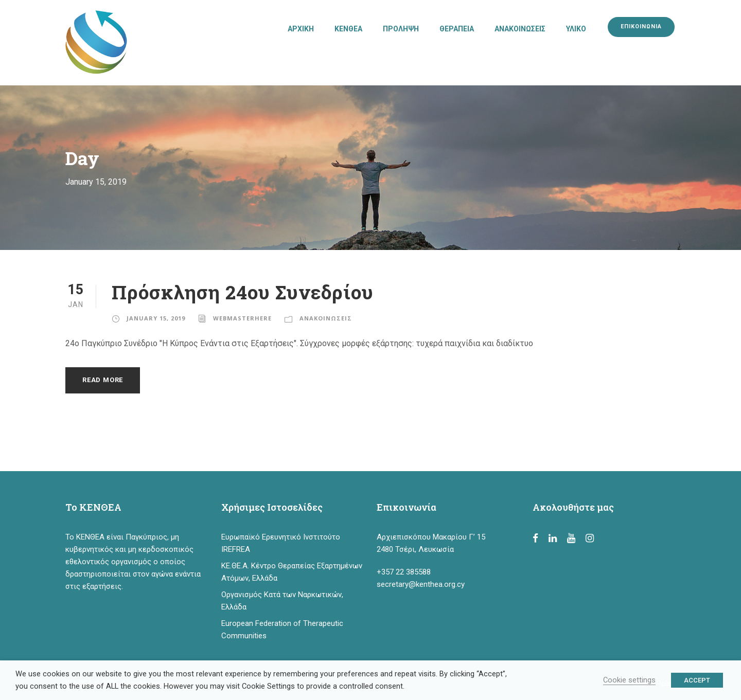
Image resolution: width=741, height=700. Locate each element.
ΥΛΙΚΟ (576, 29)
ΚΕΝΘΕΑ (348, 29)
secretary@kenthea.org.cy (421, 584)
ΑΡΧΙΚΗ (301, 29)
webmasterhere (242, 318)
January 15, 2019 (156, 318)
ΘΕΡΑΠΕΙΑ (457, 29)
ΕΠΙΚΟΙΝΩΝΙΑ (641, 26)
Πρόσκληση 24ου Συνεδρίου (243, 292)
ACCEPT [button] (697, 680)
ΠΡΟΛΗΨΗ (401, 29)
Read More (103, 380)
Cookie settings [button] (629, 680)
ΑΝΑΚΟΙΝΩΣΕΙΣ (520, 29)
